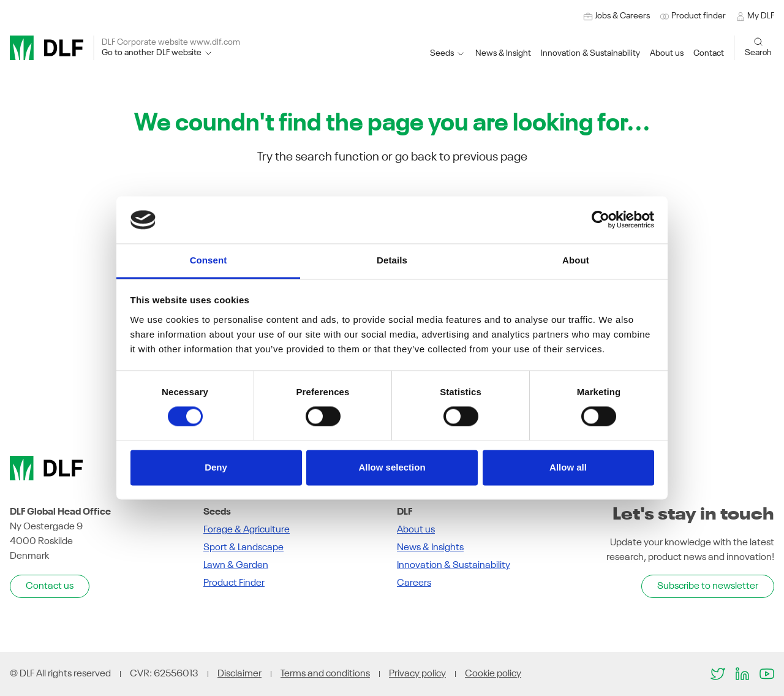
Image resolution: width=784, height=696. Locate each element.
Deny (216, 467)
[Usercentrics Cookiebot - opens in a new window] (601, 220)
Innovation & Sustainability (454, 565)
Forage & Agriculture (247, 530)
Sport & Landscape (243, 548)
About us (416, 530)
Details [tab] (392, 260)
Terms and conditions (325, 674)
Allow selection (392, 467)
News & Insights (430, 548)
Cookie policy (493, 674)
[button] (590, 54)
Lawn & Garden (236, 565)
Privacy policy (417, 674)
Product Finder (234, 583)
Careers (414, 583)
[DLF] (47, 48)
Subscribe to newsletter (708, 586)
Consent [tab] (209, 260)
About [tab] (576, 260)
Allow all (568, 467)
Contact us (50, 586)
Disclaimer (239, 674)
